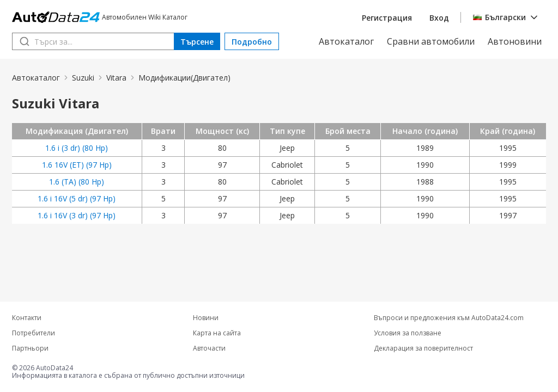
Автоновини (515, 41)
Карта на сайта (217, 333)
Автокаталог (346, 41)
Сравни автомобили (431, 41)
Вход (439, 18)
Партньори (30, 348)
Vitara (116, 78)
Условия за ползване (408, 333)
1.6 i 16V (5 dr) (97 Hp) (77, 198)
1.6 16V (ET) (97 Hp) (77, 165)
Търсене (197, 42)
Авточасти (209, 348)
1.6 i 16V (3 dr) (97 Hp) (77, 215)
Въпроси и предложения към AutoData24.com (449, 318)
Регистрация (387, 18)
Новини (206, 318)
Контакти (27, 318)
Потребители (34, 333)
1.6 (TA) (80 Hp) (77, 182)
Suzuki (83, 78)
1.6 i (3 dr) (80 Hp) (77, 148)
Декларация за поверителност (423, 348)
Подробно (252, 42)
